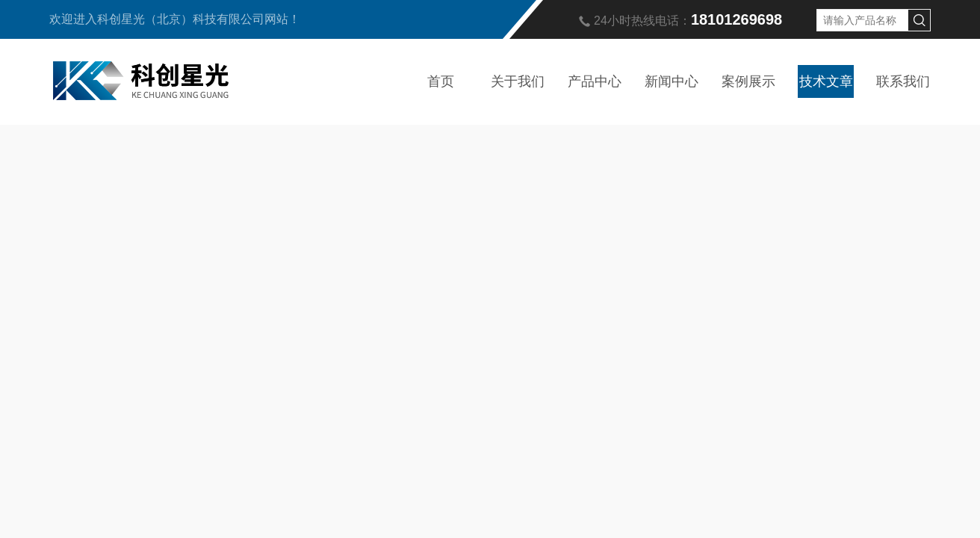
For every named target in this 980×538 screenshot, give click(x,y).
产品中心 (595, 81)
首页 (441, 81)
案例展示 (748, 81)
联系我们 (903, 81)
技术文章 (826, 81)
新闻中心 (672, 81)
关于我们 (518, 81)
